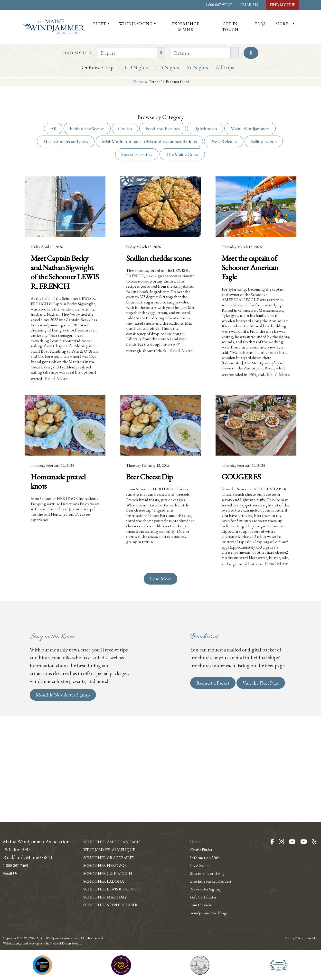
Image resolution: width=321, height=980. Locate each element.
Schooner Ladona (110, 873)
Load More (160, 668)
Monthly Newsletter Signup (63, 784)
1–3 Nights (136, 67)
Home (138, 82)
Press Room (202, 849)
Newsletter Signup (210, 881)
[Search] (251, 53)
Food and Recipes (163, 128)
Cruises (125, 128)
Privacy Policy (294, 938)
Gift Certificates (207, 888)
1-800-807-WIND (219, 5)
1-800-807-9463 (19, 849)
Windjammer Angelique (118, 841)
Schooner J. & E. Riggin (115, 865)
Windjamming (136, 24)
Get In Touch (230, 27)
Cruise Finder (204, 833)
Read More (79, 423)
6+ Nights (197, 67)
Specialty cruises (137, 154)
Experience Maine (186, 27)
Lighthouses (205, 128)
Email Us (249, 5)
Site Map (312, 938)
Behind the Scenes (87, 128)
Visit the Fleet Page (261, 772)
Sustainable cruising (211, 857)
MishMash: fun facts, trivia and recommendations (149, 141)
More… (283, 24)
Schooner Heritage (112, 857)
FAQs (260, 24)
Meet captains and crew (66, 141)
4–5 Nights (167, 67)
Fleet (100, 24)
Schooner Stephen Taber (119, 904)
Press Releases (224, 141)
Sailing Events (264, 141)
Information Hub (209, 841)
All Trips (225, 67)
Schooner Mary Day (112, 897)
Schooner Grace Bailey (117, 849)
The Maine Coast (182, 154)
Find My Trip (283, 5)
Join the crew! (205, 897)
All (53, 128)
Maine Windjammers (250, 128)
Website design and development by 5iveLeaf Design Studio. (42, 943)
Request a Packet (213, 772)
